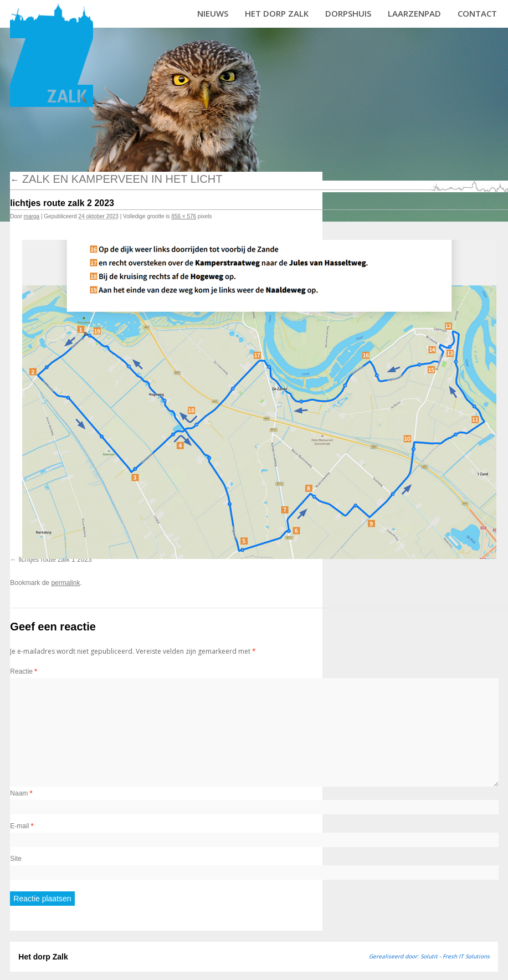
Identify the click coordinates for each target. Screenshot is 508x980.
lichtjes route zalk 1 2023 (55, 560)
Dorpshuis (348, 13)
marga (32, 216)
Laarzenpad (414, 13)
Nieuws (213, 13)
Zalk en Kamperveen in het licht (116, 179)
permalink (65, 583)
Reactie (24, 671)
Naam (21, 793)
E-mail (22, 826)
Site (16, 859)
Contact (477, 13)
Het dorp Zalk (277, 13)
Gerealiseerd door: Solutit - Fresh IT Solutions (429, 956)
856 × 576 (184, 216)
